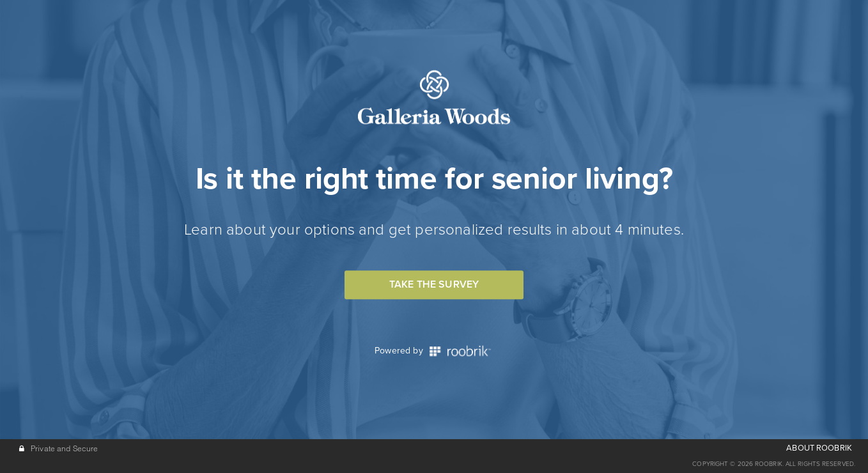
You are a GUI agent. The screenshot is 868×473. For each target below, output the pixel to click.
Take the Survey (434, 284)
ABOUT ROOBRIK (819, 448)
